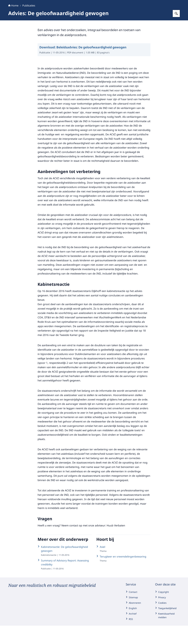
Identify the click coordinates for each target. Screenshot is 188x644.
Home (13, 24)
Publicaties (29, 24)
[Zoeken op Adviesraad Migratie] (176, 32)
